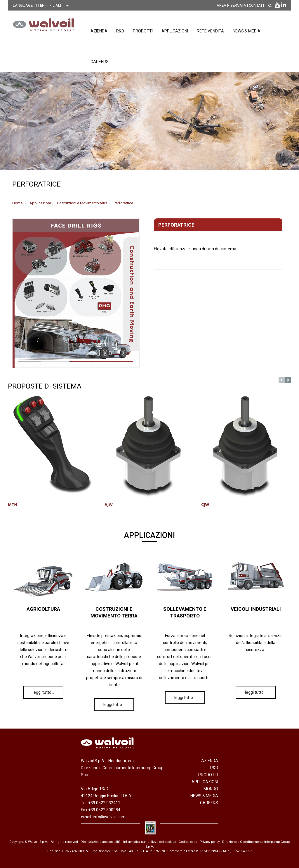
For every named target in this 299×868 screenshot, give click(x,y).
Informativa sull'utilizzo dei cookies (150, 842)
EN (43, 5)
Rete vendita (210, 31)
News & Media (247, 31)
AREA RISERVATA (231, 5)
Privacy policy (210, 842)
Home (17, 203)
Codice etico (188, 842)
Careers (100, 62)
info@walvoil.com (109, 817)
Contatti (257, 5)
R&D (120, 31)
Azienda (99, 31)
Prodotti (143, 31)
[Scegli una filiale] (61, 6)
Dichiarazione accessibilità (101, 842)
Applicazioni (175, 31)
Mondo (211, 789)
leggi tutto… (43, 692)
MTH (13, 504)
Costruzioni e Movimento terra (82, 203)
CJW (205, 504)
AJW (109, 504)
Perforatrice (123, 203)
